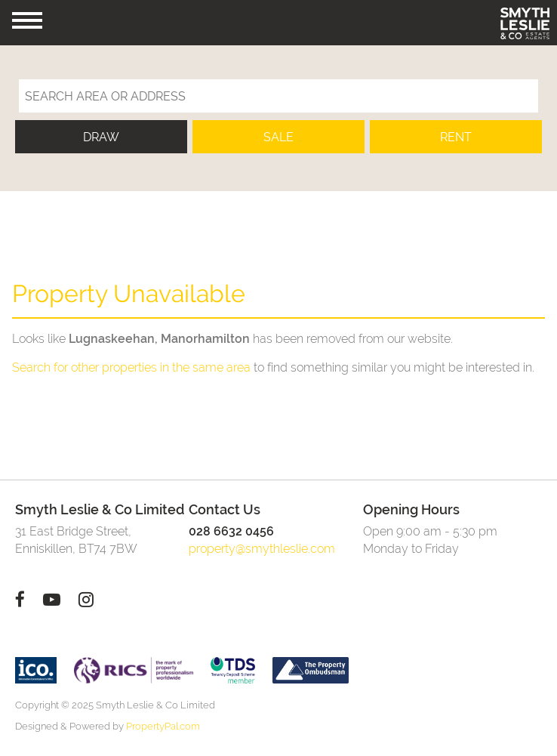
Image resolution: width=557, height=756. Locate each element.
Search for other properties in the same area (131, 367)
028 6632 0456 (231, 531)
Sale (278, 137)
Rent (456, 137)
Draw (101, 137)
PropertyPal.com (163, 726)
